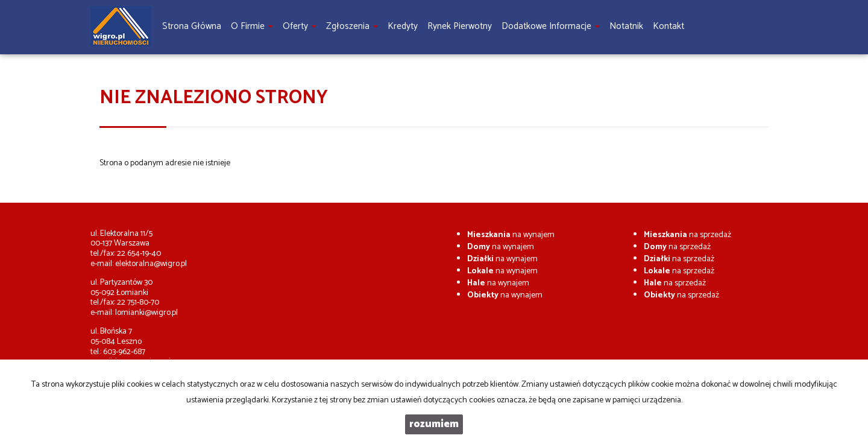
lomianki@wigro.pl (146, 313)
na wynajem (511, 235)
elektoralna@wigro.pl (151, 264)
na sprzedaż (687, 235)
